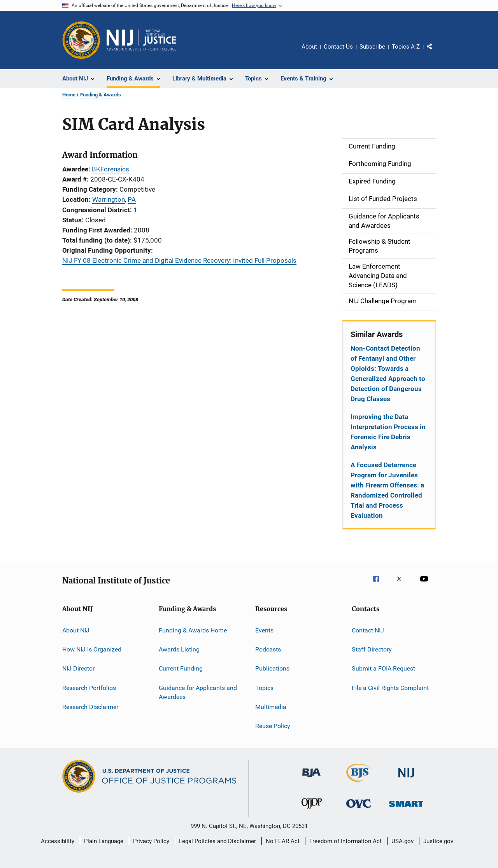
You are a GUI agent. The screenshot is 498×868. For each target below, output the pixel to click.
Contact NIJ (368, 630)
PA (132, 199)
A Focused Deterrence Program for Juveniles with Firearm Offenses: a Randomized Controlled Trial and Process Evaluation (387, 490)
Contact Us (338, 47)
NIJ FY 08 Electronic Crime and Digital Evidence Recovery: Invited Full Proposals (179, 260)
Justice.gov (438, 841)
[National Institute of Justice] (406, 779)
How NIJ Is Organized (92, 649)
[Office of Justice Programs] (81, 40)
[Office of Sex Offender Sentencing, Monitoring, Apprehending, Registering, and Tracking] (406, 808)
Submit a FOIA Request (383, 668)
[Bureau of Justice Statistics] (359, 783)
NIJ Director (78, 668)
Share (436, 52)
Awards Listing (179, 649)
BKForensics (110, 169)
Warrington (109, 199)
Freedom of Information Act (345, 841)
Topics (264, 687)
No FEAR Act (283, 841)
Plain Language (104, 841)
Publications (272, 668)
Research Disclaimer (90, 707)
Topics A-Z (406, 47)
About (309, 47)
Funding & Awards (101, 95)
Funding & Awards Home (193, 630)
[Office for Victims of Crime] (359, 809)
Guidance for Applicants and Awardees (198, 692)
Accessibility (58, 841)
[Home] (141, 40)
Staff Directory (372, 649)
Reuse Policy (273, 726)
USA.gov (402, 841)
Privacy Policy (151, 841)
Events (264, 630)
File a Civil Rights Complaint (390, 687)
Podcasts (268, 649)
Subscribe (372, 47)
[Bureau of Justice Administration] (311, 779)
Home (69, 95)
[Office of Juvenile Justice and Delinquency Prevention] (312, 810)
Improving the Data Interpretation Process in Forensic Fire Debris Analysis (388, 432)
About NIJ (76, 630)
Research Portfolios (89, 687)
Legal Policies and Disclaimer (217, 841)
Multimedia (271, 707)
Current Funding (181, 668)
